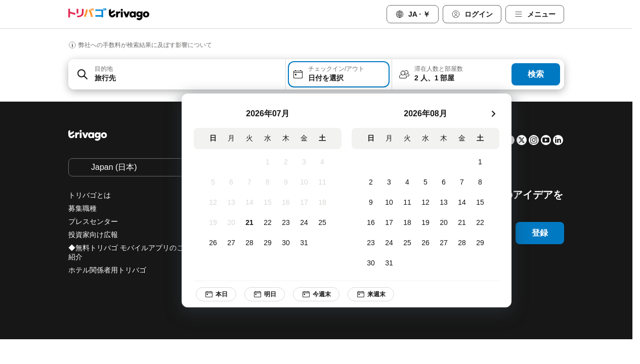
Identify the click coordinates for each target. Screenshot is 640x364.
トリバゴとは (90, 195)
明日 (265, 294)
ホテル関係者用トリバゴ (107, 270)
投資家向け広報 (93, 235)
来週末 (371, 294)
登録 (540, 233)
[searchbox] (187, 78)
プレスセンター (93, 221)
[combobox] (177, 74)
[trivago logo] (109, 14)
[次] (493, 114)
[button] (177, 74)
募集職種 (82, 208)
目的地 (104, 69)
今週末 (316, 294)
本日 (216, 294)
